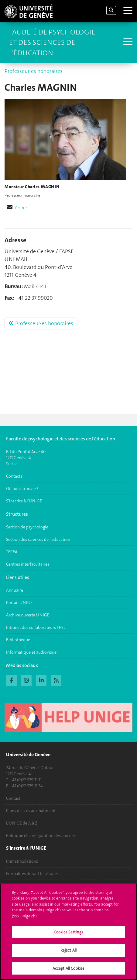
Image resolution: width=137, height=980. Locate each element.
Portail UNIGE (19, 603)
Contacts (14, 476)
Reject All (68, 954)
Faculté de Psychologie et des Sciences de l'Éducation (52, 42)
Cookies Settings (68, 936)
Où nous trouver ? (22, 488)
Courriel (22, 208)
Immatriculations (22, 861)
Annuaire (15, 590)
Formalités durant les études (32, 874)
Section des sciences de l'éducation (38, 539)
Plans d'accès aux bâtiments (32, 811)
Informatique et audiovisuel (32, 652)
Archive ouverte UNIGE (28, 615)
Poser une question (24, 886)
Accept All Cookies (68, 972)
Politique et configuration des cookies (41, 835)
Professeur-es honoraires (34, 71)
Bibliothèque (18, 640)
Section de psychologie (27, 527)
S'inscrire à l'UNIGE (24, 501)
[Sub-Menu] (127, 42)
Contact (13, 798)
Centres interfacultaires (28, 564)
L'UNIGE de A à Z (22, 823)
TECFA (12, 552)
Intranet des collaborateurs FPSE (36, 627)
